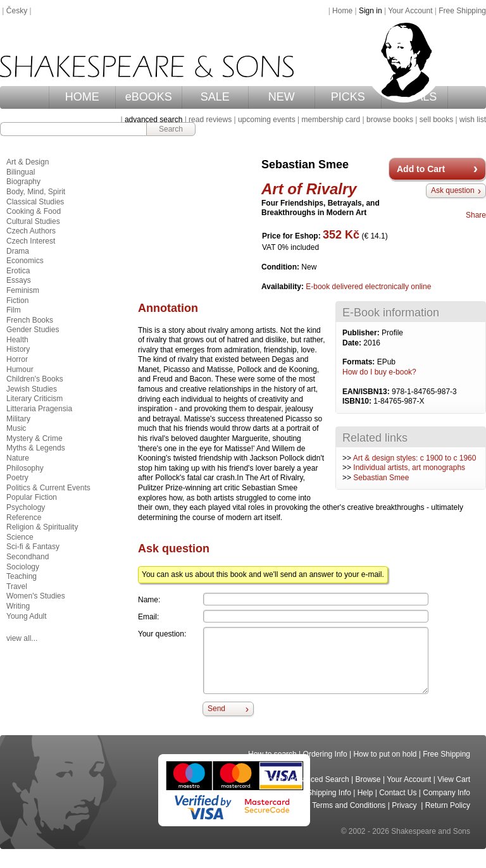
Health (17, 340)
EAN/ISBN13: (367, 392)
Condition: (281, 267)
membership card (331, 120)
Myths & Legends (36, 448)
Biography (23, 182)
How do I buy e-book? (379, 372)
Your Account (410, 11)
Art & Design (28, 162)
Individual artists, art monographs (409, 468)
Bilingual (21, 172)
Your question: (162, 634)
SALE (215, 97)
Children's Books (35, 379)
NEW (282, 97)
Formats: (360, 362)
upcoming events (267, 120)
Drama (18, 251)
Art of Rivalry (309, 189)
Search (171, 129)
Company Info (446, 793)
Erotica (18, 271)
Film (14, 310)
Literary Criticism (34, 399)
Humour (20, 369)
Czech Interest (31, 241)
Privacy (405, 805)
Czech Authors (31, 231)
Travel (17, 586)
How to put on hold (385, 754)
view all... (22, 638)
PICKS (348, 97)
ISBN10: (358, 401)
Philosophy (25, 468)
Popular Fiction (32, 497)
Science (20, 537)
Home (342, 11)
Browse (368, 779)
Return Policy (448, 805)
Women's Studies (36, 596)
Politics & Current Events (48, 488)
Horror (17, 359)
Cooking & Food (34, 211)
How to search (272, 754)
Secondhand (28, 557)
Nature (18, 458)
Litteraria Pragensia (39, 409)
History (18, 349)
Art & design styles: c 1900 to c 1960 (415, 458)
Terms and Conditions (349, 805)
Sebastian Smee (381, 478)
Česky (17, 11)
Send (216, 709)
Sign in (371, 11)
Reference (24, 518)
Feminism (23, 290)
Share (476, 215)
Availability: (283, 287)
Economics (25, 261)
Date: (353, 343)
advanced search (153, 120)
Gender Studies (33, 330)
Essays (19, 280)
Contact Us (398, 793)
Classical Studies (35, 202)
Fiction (17, 301)
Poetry (17, 478)
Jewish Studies (32, 389)
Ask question (453, 190)
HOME (82, 97)
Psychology (26, 507)
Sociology (23, 567)
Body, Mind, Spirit (36, 192)
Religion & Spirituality (42, 527)
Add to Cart (421, 169)
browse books (390, 120)
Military (18, 419)
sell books (436, 120)
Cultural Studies (33, 221)
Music (16, 428)
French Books (30, 320)
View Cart (454, 779)
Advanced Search (319, 779)
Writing (18, 606)
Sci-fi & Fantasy (33, 547)
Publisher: (362, 333)
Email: (148, 617)
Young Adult (27, 616)
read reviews (210, 120)
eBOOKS (149, 97)
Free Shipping (462, 11)
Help (365, 793)
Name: (149, 600)
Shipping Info (329, 793)
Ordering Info (325, 754)
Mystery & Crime (34, 438)
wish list (473, 120)
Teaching (22, 576)
